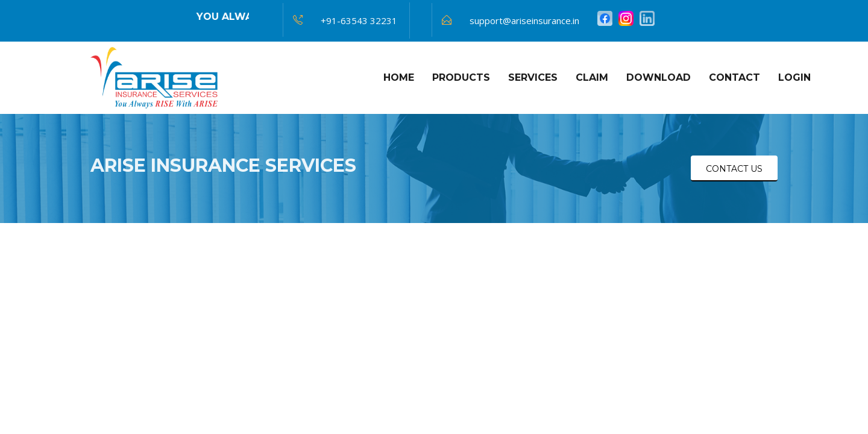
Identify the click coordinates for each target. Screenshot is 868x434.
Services (533, 77)
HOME (399, 77)
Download (659, 77)
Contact (734, 77)
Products (461, 77)
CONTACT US (734, 169)
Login (794, 77)
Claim (592, 77)
